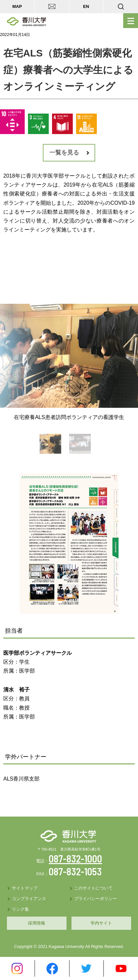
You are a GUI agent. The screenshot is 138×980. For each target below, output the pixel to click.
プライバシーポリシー (96, 899)
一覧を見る (64, 153)
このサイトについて (93, 888)
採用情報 (37, 923)
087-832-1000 (75, 858)
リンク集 (20, 909)
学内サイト (101, 923)
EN (86, 6)
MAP (17, 6)
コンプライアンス (29, 899)
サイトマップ (25, 888)
